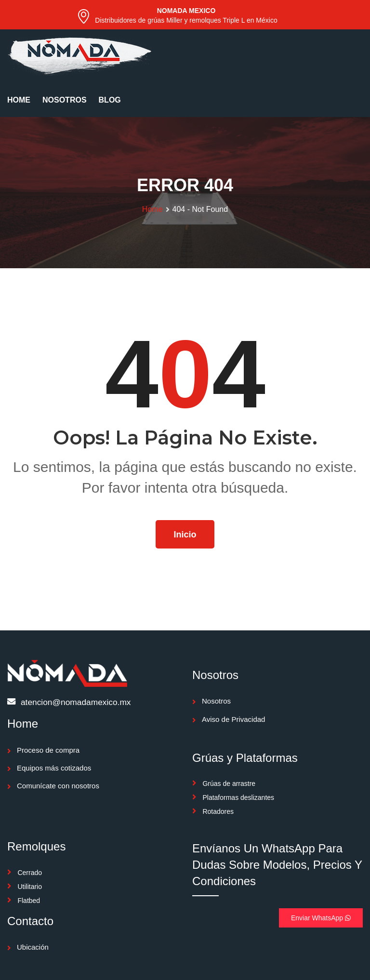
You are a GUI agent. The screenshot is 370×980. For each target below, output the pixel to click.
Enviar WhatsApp (321, 918)
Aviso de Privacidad (233, 719)
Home (152, 209)
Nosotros (216, 701)
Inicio (185, 535)
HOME (19, 100)
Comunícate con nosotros (58, 786)
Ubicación (33, 947)
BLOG (110, 100)
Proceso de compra (48, 750)
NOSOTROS (65, 100)
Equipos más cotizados (54, 768)
